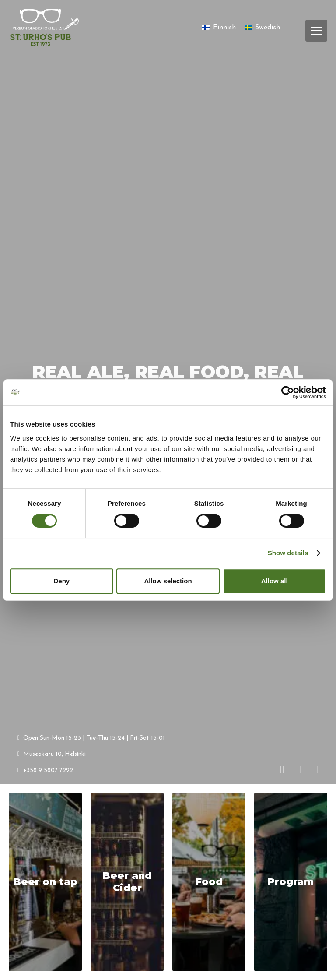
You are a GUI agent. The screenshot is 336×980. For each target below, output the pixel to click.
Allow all (275, 581)
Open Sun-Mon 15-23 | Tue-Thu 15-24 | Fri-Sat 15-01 (91, 738)
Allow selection (168, 581)
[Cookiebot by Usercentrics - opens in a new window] (288, 392)
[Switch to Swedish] (262, 28)
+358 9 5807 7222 (45, 770)
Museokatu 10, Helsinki (52, 754)
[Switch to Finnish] (219, 28)
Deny (61, 581)
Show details (288, 553)
